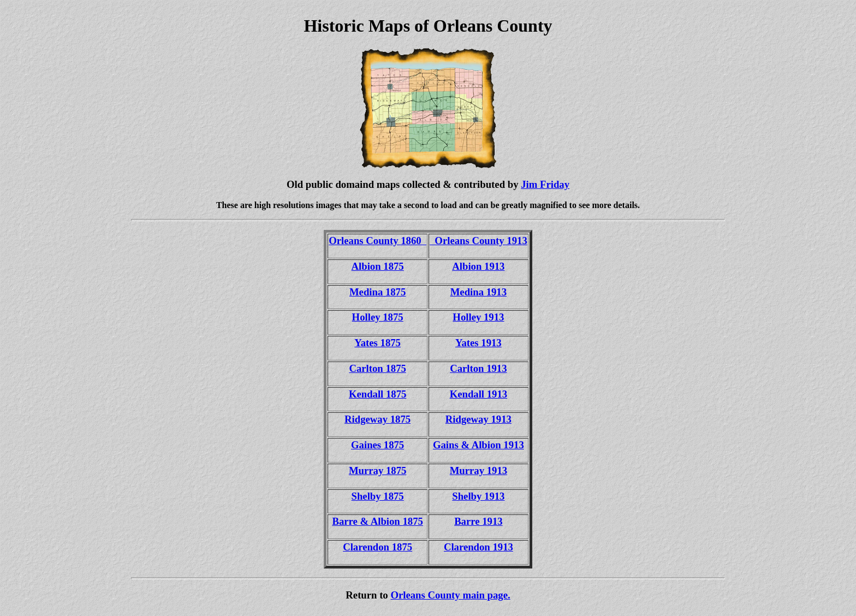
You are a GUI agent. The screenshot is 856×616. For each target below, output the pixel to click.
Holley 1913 (478, 317)
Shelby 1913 (478, 496)
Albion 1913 (478, 266)
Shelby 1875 (378, 496)
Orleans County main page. (450, 595)
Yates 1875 (378, 343)
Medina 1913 (478, 292)
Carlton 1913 (478, 368)
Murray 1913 (478, 470)
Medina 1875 (378, 292)
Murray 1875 (378, 470)
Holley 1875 (378, 317)
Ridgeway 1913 (478, 419)
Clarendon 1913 (478, 547)
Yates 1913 (478, 343)
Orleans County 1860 (378, 241)
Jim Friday (545, 184)
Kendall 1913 (478, 394)
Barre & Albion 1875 (377, 521)
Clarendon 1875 (378, 547)
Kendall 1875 (378, 394)
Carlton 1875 (377, 368)
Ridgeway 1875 (378, 419)
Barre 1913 (478, 521)
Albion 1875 (378, 266)
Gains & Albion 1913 (478, 445)
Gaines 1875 (378, 445)
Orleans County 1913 (478, 241)
